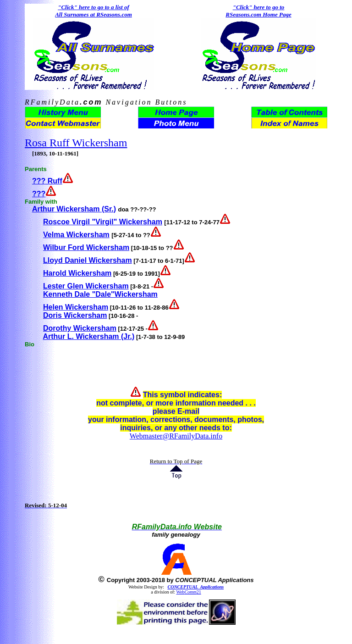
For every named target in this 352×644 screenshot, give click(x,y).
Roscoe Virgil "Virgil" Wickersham (103, 222)
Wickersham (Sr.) (85, 209)
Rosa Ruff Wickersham (76, 143)
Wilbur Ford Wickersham (86, 247)
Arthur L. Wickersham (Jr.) (88, 336)
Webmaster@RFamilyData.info (176, 436)
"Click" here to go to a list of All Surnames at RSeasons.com (93, 11)
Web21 (188, 592)
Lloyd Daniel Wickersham (88, 260)
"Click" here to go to (259, 7)
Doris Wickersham (75, 315)
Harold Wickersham (77, 273)
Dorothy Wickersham (80, 328)
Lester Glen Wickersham (86, 286)
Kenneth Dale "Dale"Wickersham (100, 294)
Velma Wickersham (76, 235)
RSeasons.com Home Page (258, 14)
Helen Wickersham (76, 307)
